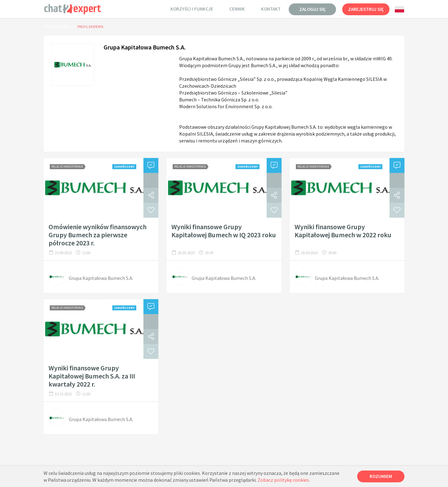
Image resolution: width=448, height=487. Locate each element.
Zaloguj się (312, 9)
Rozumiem (381, 476)
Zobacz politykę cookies (283, 480)
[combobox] (399, 9)
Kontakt (271, 9)
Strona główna (56, 27)
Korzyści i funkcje (192, 9)
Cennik (237, 9)
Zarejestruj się (366, 9)
